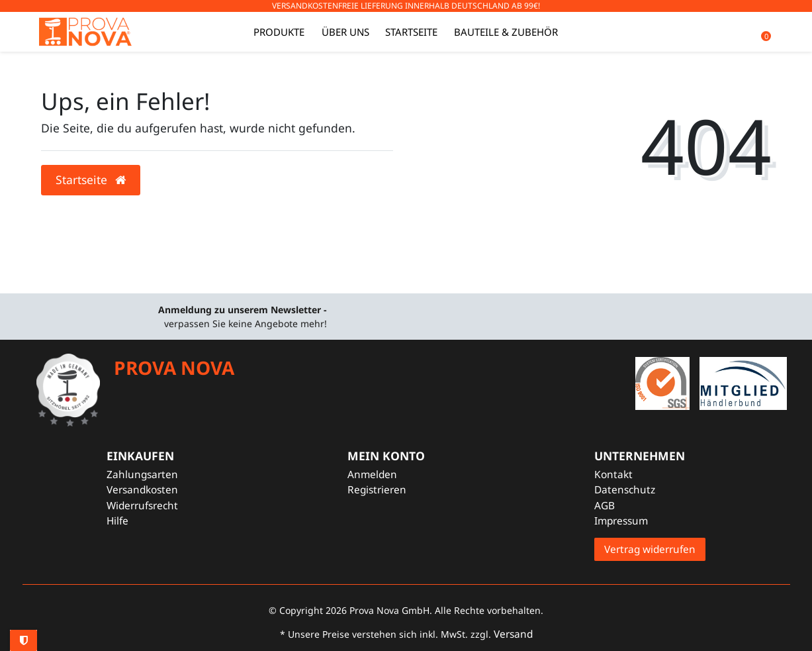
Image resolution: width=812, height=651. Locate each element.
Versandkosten (142, 490)
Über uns (345, 32)
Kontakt (613, 475)
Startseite (411, 32)
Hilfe (117, 521)
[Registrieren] (386, 490)
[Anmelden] (386, 475)
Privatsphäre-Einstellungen (23, 640)
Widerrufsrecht (142, 506)
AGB (605, 506)
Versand (513, 634)
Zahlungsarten (142, 475)
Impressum (621, 521)
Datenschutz (625, 490)
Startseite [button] (91, 179)
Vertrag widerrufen (650, 549)
